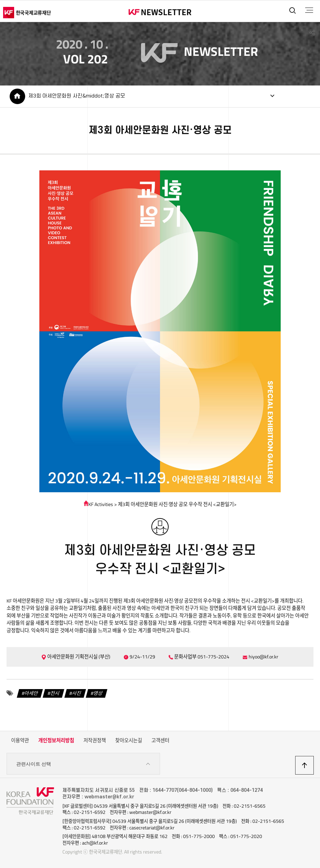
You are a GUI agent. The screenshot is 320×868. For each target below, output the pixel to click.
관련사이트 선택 (83, 764)
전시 (55, 693)
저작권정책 (95, 740)
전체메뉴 (309, 10)
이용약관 (20, 740)
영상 (98, 693)
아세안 (31, 693)
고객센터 (160, 740)
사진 (77, 693)
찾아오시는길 (129, 740)
